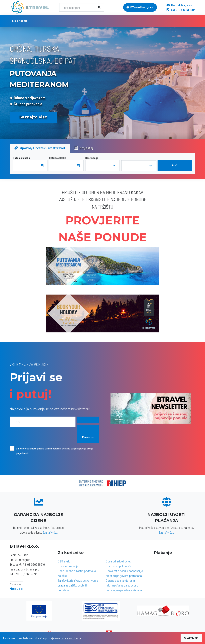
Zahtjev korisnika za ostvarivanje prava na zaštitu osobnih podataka (78, 585)
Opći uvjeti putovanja (119, 566)
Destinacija (92, 158)
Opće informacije (68, 566)
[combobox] (103, 166)
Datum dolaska (21, 158)
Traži (175, 165)
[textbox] (97, 166)
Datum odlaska (58, 158)
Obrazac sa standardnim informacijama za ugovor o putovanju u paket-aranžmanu (124, 585)
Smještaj (84, 148)
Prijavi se (88, 437)
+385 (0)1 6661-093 (181, 10)
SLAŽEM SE (191, 638)
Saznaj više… (50, 532)
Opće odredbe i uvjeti (119, 561)
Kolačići (63, 576)
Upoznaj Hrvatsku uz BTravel (40, 148)
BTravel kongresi (140, 7)
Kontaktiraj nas (179, 5)
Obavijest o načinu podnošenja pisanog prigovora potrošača (124, 573)
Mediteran (20, 21)
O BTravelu (64, 561)
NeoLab (16, 589)
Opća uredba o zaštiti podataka (77, 571)
